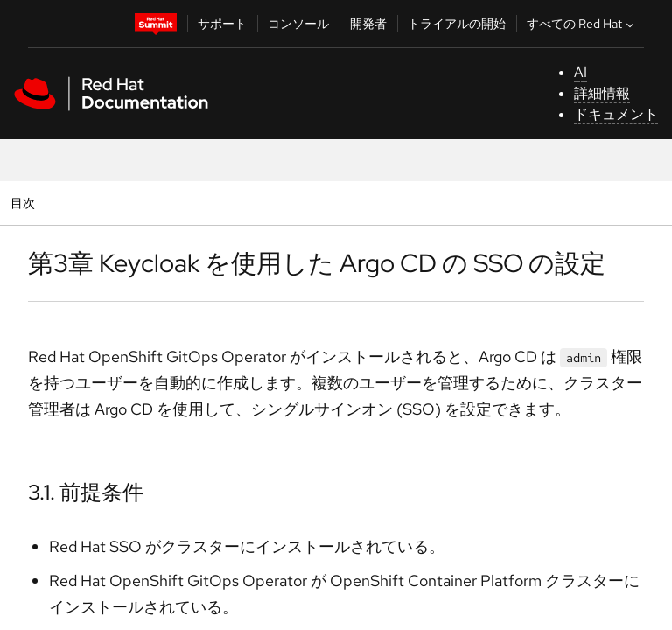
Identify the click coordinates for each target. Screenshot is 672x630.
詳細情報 (602, 93)
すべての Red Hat (582, 24)
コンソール (298, 24)
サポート (222, 24)
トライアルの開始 (457, 24)
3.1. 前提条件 (86, 492)
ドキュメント (616, 114)
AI (581, 72)
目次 (25, 203)
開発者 (368, 24)
